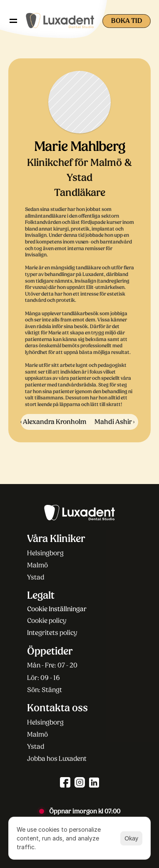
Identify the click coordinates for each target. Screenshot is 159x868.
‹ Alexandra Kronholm (53, 422)
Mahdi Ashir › (114, 422)
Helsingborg (45, 553)
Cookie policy (47, 621)
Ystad (36, 577)
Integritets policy (52, 633)
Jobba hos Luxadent (57, 759)
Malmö (37, 565)
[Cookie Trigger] (57, 609)
